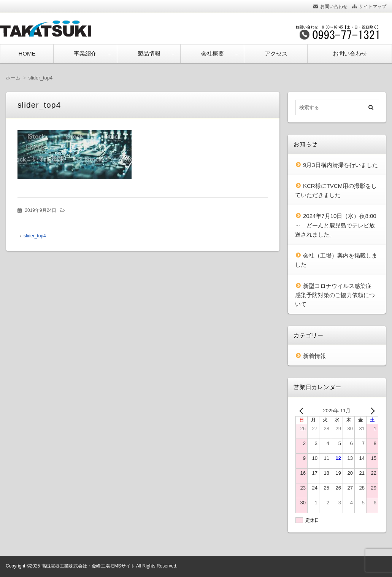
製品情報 (149, 53)
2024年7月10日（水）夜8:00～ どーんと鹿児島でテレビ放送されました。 (336, 225)
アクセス (276, 53)
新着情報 (314, 356)
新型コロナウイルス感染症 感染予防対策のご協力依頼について (336, 295)
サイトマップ (373, 6)
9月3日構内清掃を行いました (340, 165)
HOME (27, 53)
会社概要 (213, 53)
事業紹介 (85, 53)
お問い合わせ (334, 6)
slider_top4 (35, 236)
